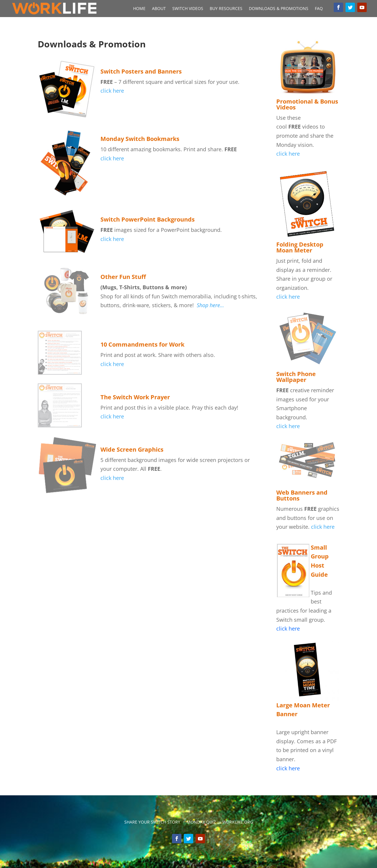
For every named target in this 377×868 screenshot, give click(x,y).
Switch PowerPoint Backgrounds (148, 219)
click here (112, 364)
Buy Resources (226, 9)
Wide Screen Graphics (132, 449)
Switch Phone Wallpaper (296, 377)
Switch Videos (188, 9)
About (159, 9)
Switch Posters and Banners (141, 71)
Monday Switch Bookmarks (140, 139)
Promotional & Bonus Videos (307, 104)
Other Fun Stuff (123, 277)
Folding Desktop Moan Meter (300, 247)
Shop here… (210, 305)
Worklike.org (238, 822)
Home (139, 9)
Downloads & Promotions (279, 9)
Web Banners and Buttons (302, 495)
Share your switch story (152, 822)
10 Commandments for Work (142, 344)
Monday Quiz (201, 822)
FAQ (319, 9)
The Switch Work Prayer (135, 397)
